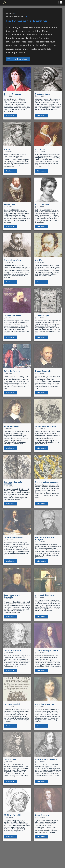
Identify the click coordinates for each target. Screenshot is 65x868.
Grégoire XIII (42, 150)
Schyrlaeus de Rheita (46, 427)
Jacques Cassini (12, 705)
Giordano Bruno (43, 206)
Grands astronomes (16, 16)
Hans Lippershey (13, 261)
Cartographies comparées (48, 482)
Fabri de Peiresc (12, 372)
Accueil (10, 13)
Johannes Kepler (12, 317)
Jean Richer (10, 761)
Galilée (40, 261)
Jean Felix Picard (13, 651)
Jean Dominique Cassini (47, 651)
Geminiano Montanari (46, 761)
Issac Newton (42, 816)
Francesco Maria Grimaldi (12, 597)
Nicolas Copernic (13, 95)
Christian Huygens (45, 705)
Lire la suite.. (11, 116)
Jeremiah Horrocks (45, 596)
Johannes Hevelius (14, 538)
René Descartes (12, 427)
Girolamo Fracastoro (45, 95)
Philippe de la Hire (13, 816)
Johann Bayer (42, 317)
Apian (9, 150)
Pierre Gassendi (43, 372)
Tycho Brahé (10, 206)
